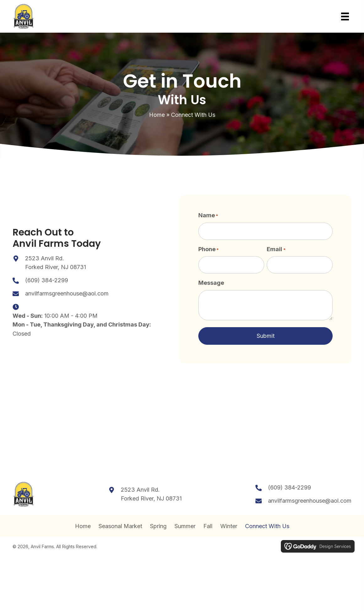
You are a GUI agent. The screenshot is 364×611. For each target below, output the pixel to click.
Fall (208, 525)
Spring (158, 525)
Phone (209, 249)
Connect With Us (267, 525)
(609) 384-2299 (47, 279)
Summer (185, 525)
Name (208, 216)
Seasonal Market (120, 525)
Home (157, 115)
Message (211, 281)
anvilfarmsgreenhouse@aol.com (67, 292)
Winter (229, 525)
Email (276, 249)
